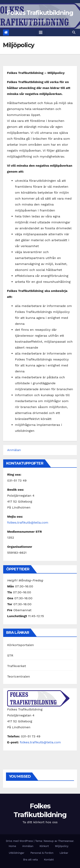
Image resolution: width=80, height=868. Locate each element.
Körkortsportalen (21, 645)
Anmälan (14, 450)
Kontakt (49, 860)
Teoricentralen (19, 676)
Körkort (44, 846)
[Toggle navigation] (41, 33)
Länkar (64, 853)
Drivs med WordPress (20, 841)
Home (12, 846)
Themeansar (66, 841)
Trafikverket (17, 666)
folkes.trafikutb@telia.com (28, 522)
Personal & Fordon (42, 853)
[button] (74, 32)
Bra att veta (30, 860)
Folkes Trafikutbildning (40, 13)
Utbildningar (17, 853)
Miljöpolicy (62, 846)
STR (10, 655)
